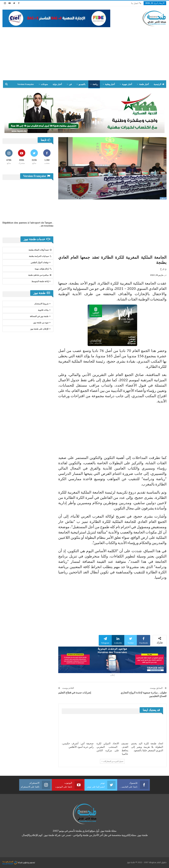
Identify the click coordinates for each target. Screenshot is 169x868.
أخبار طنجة (144, 84)
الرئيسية (159, 84)
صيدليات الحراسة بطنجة (40, 256)
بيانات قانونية (43, 310)
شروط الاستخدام (42, 304)
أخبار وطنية (110, 84)
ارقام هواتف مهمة (43, 269)
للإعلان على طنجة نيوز (39, 329)
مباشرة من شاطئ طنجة (40, 275)
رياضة (95, 84)
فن (70, 84)
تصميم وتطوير (29, 862)
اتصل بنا (136, 3)
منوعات (44, 84)
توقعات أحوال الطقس (40, 263)
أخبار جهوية (127, 84)
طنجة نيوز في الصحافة (39, 316)
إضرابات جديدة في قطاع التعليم (75, 693)
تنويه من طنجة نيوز (41, 323)
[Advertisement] (84, 52)
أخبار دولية (57, 84)
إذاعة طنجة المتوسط (40, 281)
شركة (13, 862)
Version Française (26, 84)
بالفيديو (82, 84)
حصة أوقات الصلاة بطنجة (40, 250)
